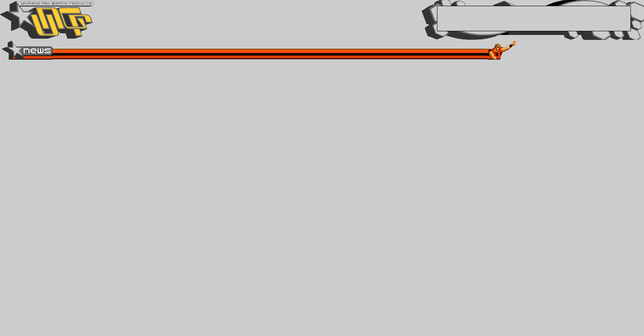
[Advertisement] (534, 19)
